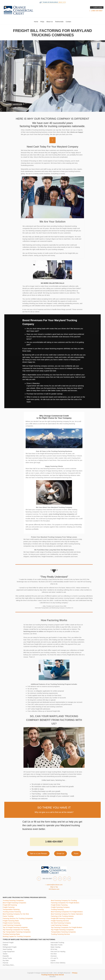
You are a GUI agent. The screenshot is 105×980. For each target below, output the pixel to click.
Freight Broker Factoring (59, 905)
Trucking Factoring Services (60, 934)
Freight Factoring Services (60, 921)
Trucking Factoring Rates (11, 934)
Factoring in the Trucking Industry (62, 916)
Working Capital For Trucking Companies (17, 936)
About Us (50, 22)
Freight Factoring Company (60, 907)
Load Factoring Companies (12, 925)
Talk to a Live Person (38, 854)
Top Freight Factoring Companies (62, 930)
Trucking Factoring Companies (13, 900)
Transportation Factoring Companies (63, 932)
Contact (68, 22)
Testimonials (59, 22)
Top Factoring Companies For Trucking (16, 930)
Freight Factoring (9, 907)
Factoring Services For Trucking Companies (18, 918)
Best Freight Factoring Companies (14, 903)
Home (36, 22)
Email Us (60, 854)
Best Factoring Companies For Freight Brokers (67, 912)
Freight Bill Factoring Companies (62, 918)
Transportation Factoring (11, 909)
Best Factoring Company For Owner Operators (67, 914)
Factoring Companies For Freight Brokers (65, 903)
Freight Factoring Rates (11, 921)
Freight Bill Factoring (10, 905)
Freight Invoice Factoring (11, 923)
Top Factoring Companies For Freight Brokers (67, 927)
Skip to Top (54, 887)
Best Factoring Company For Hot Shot (16, 914)
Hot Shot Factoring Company (61, 923)
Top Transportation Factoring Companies (17, 932)
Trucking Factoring (57, 909)
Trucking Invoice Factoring (12, 912)
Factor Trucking (8, 916)
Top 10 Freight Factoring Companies (15, 927)
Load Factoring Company (60, 925)
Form (76, 854)
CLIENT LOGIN (97, 7)
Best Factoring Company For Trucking (64, 900)
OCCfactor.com (54, 889)
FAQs (42, 22)
